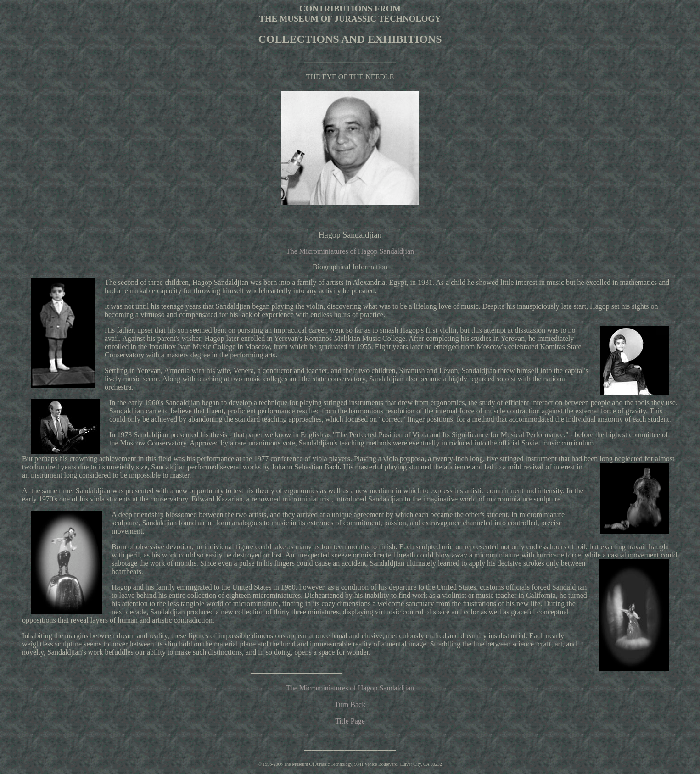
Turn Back (350, 704)
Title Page (350, 721)
